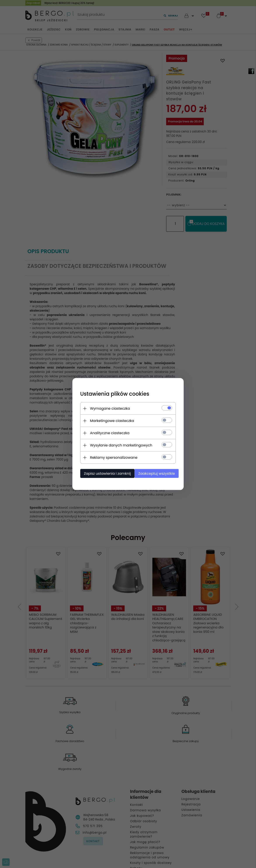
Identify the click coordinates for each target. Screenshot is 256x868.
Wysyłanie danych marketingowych (119, 445)
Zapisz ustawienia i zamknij (105, 473)
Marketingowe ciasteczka (110, 421)
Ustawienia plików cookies (112, 394)
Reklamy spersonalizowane (111, 457)
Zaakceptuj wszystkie (156, 473)
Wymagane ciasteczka (108, 408)
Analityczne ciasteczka (107, 433)
